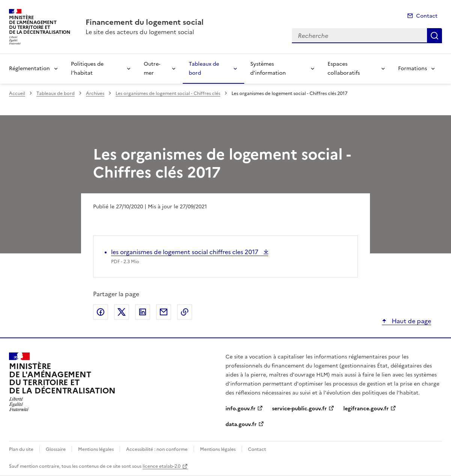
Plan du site (21, 449)
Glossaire (56, 449)
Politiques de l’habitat (87, 69)
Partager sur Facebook (101, 312)
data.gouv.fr (241, 424)
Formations (413, 69)
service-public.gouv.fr (299, 409)
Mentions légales (96, 449)
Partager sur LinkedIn (143, 312)
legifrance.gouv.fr (366, 409)
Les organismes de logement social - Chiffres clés (168, 93)
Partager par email (164, 312)
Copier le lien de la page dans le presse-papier (185, 312)
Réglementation (29, 69)
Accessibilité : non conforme (157, 449)
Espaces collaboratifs (344, 69)
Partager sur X (122, 312)
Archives (95, 93)
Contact (427, 16)
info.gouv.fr (241, 409)
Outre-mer (152, 69)
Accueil (17, 93)
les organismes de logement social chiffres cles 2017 (186, 252)
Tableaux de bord (204, 69)
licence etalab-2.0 (162, 466)
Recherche (434, 36)
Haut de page (411, 321)
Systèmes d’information (268, 69)
